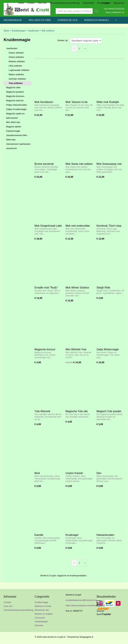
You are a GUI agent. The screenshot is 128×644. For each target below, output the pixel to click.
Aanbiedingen (41, 622)
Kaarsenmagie (13, 131)
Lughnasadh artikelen (19, 70)
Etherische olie (68, 20)
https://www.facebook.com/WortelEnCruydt (86, 605)
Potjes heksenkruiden (16, 105)
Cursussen (40, 618)
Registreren (119, 3)
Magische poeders (15, 92)
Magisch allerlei (14, 127)
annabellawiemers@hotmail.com (81, 600)
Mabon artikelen (16, 74)
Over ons (42, 3)
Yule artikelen (48, 31)
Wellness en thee (40, 20)
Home (21, 3)
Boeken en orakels (97, 20)
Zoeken (96, 11)
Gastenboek (88, 3)
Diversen (39, 625)
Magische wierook (15, 101)
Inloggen (106, 3)
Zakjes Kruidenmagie (16, 109)
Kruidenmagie (13, 20)
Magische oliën (13, 87)
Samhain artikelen (17, 79)
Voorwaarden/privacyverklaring (65, 3)
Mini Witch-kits (13, 122)
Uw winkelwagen (114, 9)
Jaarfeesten (33, 31)
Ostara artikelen (16, 57)
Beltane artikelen (17, 61)
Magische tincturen (15, 96)
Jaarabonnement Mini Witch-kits (17, 137)
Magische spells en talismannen (15, 116)
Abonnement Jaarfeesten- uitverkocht (19, 146)
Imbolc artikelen (16, 53)
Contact (31, 3)
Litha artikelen (15, 66)
